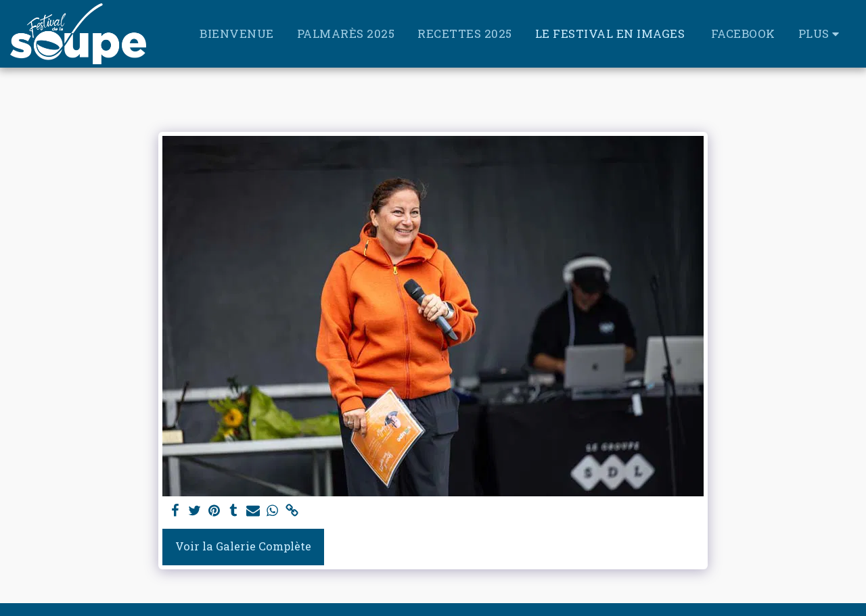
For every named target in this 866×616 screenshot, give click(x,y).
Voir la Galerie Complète (243, 546)
